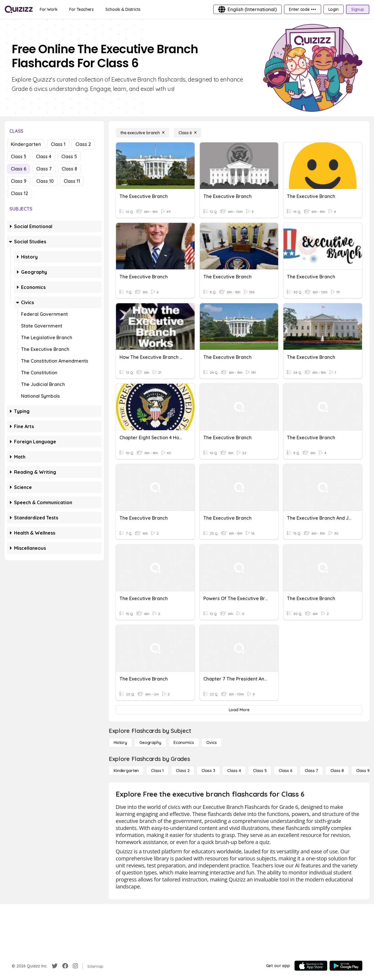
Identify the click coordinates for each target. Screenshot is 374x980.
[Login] (334, 9)
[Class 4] (234, 771)
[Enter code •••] (302, 9)
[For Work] (49, 9)
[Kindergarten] (126, 771)
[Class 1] (157, 771)
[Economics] (184, 743)
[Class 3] (208, 771)
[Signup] (358, 9)
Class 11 (72, 181)
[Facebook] (65, 966)
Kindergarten (26, 144)
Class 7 (44, 169)
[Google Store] (346, 966)
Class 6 (19, 169)
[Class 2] (183, 771)
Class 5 (69, 156)
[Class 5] (260, 771)
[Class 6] (188, 133)
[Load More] (239, 710)
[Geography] (150, 743)
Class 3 (18, 156)
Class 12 (19, 193)
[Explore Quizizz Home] (19, 9)
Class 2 (83, 144)
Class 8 (69, 169)
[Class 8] (337, 771)
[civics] (212, 743)
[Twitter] (55, 966)
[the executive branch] (142, 133)
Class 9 (19, 181)
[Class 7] (311, 771)
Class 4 (44, 156)
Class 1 (58, 144)
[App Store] (311, 966)
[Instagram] (75, 966)
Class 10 (45, 181)
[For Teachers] (82, 9)
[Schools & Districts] (123, 9)
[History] (120, 743)
